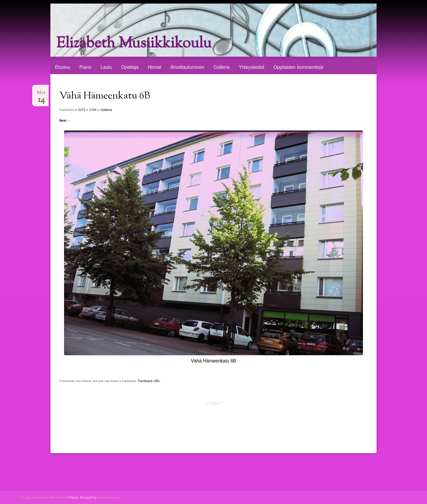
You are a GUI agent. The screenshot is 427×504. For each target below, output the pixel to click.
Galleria (222, 67)
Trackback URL (149, 381)
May (41, 94)
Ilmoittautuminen (187, 67)
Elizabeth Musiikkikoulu (134, 44)
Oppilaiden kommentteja (298, 67)
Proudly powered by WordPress (42, 497)
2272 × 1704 (87, 110)
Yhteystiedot (251, 67)
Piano (85, 67)
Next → (65, 120)
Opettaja (130, 67)
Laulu (106, 67)
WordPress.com (109, 497)
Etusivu (63, 67)
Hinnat (154, 67)
